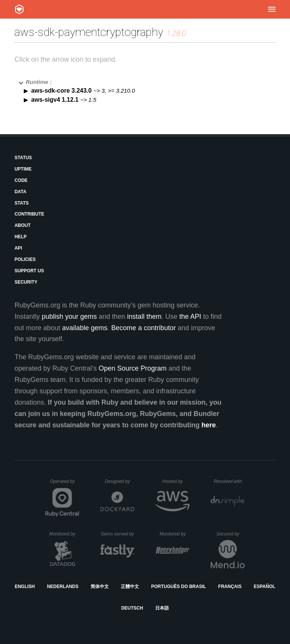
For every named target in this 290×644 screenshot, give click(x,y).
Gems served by (118, 534)
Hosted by (176, 481)
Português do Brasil (178, 587)
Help (20, 237)
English (25, 587)
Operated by (65, 484)
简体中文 (100, 587)
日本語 (162, 608)
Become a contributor (144, 328)
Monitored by (64, 534)
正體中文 (130, 587)
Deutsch (132, 608)
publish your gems (69, 317)
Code (21, 180)
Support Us (29, 271)
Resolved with (229, 481)
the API (190, 317)
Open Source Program (133, 368)
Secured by (231, 534)
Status (23, 158)
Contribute (29, 214)
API (18, 248)
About (22, 225)
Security (26, 282)
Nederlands (62, 587)
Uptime (23, 169)
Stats (22, 203)
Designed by (120, 481)
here (209, 425)
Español (265, 587)
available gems (85, 328)
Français (230, 587)
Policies (25, 259)
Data (20, 192)
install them (144, 317)
